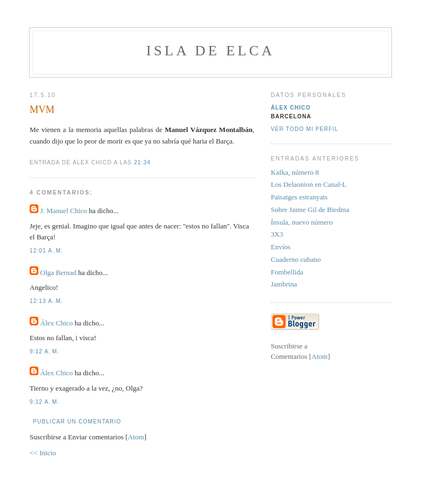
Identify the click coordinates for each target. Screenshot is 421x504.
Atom (136, 437)
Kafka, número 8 (295, 172)
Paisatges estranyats (299, 197)
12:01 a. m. (46, 251)
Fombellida (287, 272)
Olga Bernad (58, 273)
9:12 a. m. (44, 351)
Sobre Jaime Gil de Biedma (310, 210)
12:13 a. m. (46, 301)
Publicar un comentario (77, 422)
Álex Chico (56, 323)
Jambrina (284, 284)
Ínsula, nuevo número (302, 222)
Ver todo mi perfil (305, 129)
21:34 (142, 162)
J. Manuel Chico (64, 211)
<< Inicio (43, 453)
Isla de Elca (210, 51)
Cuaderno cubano (296, 259)
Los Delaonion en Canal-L (309, 184)
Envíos (281, 247)
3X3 (277, 234)
